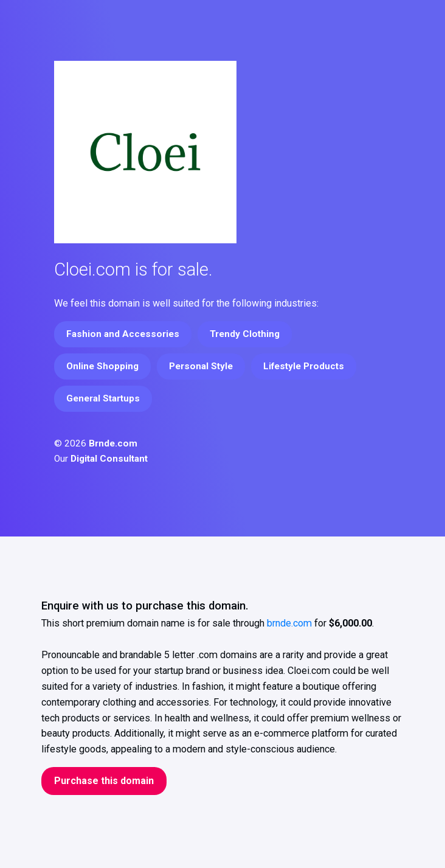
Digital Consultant (109, 459)
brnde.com (289, 623)
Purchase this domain (104, 781)
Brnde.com (113, 443)
